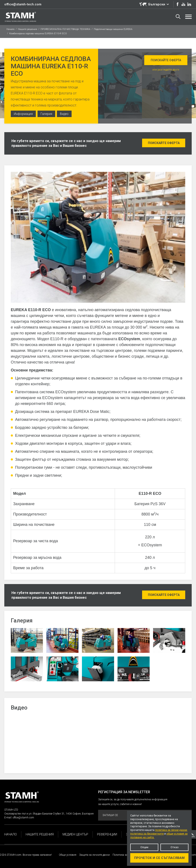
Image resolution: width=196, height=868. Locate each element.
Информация (23, 114)
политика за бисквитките (147, 834)
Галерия (46, 114)
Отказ (175, 847)
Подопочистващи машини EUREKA (113, 29)
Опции (144, 847)
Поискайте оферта (166, 60)
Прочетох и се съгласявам (159, 858)
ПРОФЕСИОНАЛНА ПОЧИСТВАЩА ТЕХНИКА (65, 29)
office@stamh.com (23, 818)
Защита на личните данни (94, 855)
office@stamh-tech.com (23, 4)
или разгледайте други (166, 70)
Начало (10, 29)
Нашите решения (27, 29)
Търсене (178, 17)
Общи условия (68, 855)
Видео (64, 114)
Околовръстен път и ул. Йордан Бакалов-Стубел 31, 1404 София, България (49, 814)
